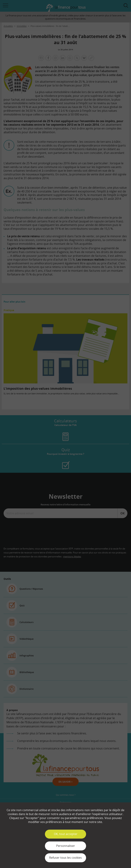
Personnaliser (66, 846)
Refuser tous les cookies (65, 858)
